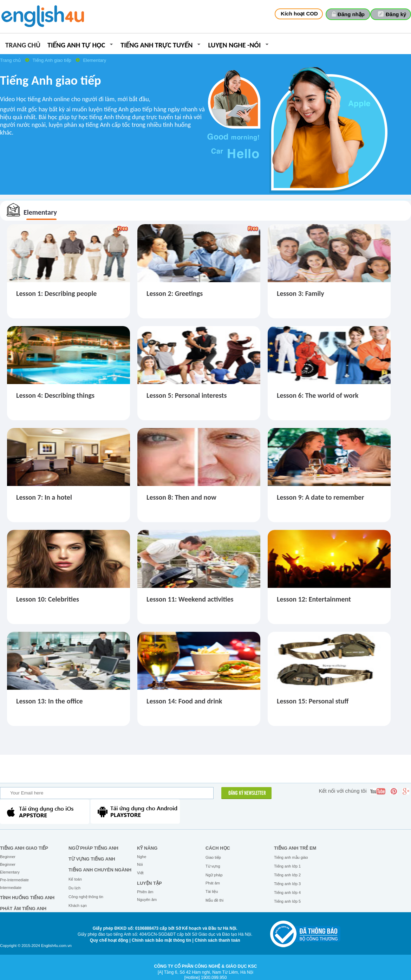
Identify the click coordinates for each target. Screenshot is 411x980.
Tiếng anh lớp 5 (287, 901)
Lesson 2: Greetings (175, 293)
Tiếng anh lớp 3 (287, 884)
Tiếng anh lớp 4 (287, 893)
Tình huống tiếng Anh (27, 898)
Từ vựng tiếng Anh (92, 859)
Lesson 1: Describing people (56, 293)
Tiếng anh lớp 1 (287, 866)
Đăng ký (396, 14)
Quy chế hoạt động (109, 940)
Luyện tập (149, 883)
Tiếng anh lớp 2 (287, 875)
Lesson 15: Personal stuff (313, 701)
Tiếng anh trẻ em (295, 848)
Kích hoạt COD (299, 14)
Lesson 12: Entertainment (314, 599)
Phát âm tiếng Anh (23, 908)
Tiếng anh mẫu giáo (291, 857)
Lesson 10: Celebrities (48, 599)
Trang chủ (23, 46)
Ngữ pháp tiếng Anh (93, 848)
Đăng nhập (351, 14)
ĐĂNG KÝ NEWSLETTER (247, 793)
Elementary (94, 60)
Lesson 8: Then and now (181, 497)
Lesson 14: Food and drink (184, 701)
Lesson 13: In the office (50, 701)
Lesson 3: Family (301, 293)
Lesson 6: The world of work (318, 395)
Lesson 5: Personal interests (187, 395)
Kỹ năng (147, 848)
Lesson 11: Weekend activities (190, 599)
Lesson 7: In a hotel (44, 497)
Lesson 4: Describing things (55, 395)
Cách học (218, 848)
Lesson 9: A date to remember (321, 497)
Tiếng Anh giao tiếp (52, 60)
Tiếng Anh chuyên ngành (100, 870)
